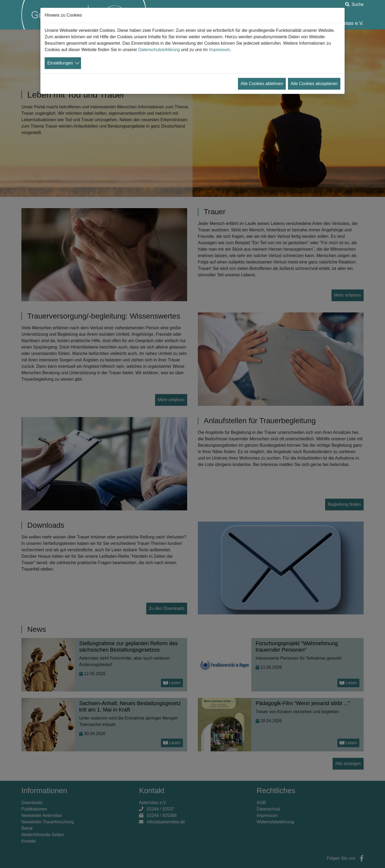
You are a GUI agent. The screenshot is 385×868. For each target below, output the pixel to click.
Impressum (219, 50)
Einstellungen (60, 63)
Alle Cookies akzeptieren (314, 84)
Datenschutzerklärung (159, 50)
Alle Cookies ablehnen (262, 84)
